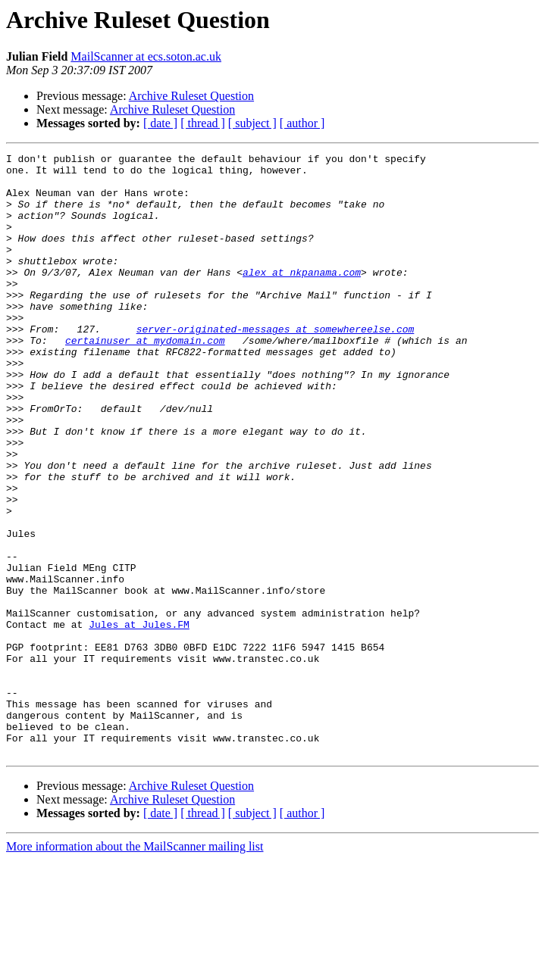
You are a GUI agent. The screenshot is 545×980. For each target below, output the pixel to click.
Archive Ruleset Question (191, 96)
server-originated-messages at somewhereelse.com (276, 365)
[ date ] (160, 123)
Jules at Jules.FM (139, 719)
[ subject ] (252, 123)
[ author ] (302, 123)
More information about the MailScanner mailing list (135, 967)
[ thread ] (203, 123)
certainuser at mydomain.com (145, 379)
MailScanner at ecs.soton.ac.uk (146, 56)
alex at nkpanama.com (302, 297)
